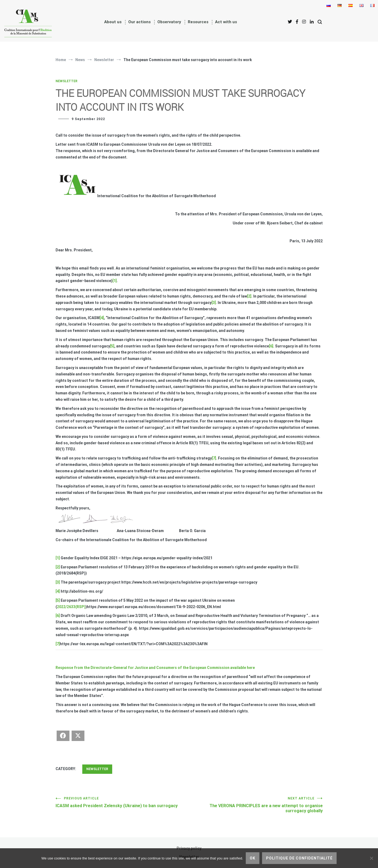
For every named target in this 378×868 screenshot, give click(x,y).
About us (113, 22)
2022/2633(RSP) (71, 607)
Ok (253, 858)
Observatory (169, 22)
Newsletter (67, 81)
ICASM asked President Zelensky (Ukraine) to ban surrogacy (122, 802)
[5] (112, 346)
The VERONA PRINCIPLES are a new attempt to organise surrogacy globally (256, 805)
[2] (249, 296)
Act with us (226, 22)
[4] (102, 318)
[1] (115, 281)
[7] (214, 458)
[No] (371, 858)
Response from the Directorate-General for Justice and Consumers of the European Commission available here (155, 668)
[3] (214, 303)
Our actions (139, 22)
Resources (198, 22)
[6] (271, 346)
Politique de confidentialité (299, 858)
